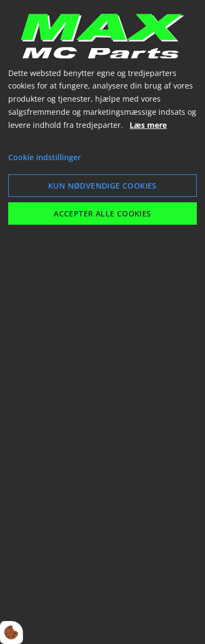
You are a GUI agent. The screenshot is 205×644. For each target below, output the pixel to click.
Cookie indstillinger (45, 157)
